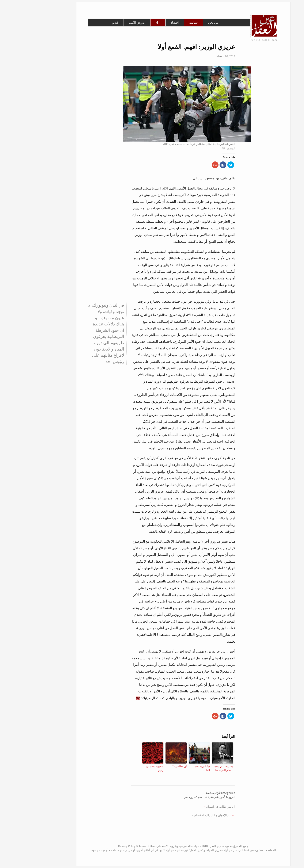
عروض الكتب (106, 23)
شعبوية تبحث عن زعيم (123, 768)
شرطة (183, 797)
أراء (127, 23)
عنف (175, 797)
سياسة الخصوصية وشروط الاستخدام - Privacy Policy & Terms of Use (128, 846)
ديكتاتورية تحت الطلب (171, 768)
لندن (162, 797)
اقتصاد (143, 23)
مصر (156, 797)
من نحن (182, 23)
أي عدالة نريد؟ (148, 766)
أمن (191, 797)
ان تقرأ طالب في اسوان (189, 807)
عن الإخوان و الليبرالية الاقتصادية (180, 815)
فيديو (84, 23)
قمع (169, 797)
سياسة (162, 23)
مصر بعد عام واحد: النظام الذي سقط (192, 768)
